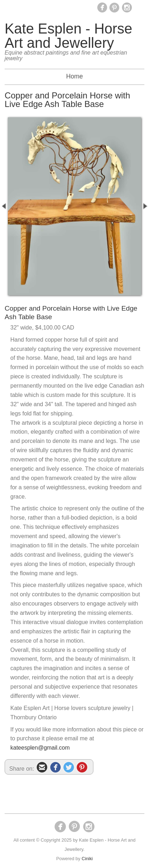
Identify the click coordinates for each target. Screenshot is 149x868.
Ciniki (87, 859)
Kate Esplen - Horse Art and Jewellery (68, 36)
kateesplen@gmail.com (40, 748)
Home (75, 76)
